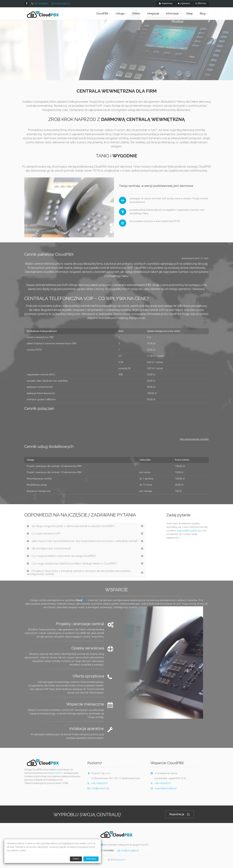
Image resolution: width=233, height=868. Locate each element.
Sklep (190, 14)
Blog (202, 14)
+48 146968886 (41, 4)
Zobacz (76, 859)
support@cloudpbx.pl (188, 531)
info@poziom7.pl (98, 788)
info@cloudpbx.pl (62, 4)
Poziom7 (58, 773)
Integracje (153, 14)
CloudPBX (102, 14)
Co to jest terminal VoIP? (44, 534)
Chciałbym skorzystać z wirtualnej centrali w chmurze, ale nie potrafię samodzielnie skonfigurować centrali (79, 573)
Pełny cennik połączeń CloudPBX (194, 439)
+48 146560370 (99, 783)
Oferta (136, 14)
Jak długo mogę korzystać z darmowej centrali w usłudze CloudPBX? (71, 526)
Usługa (120, 14)
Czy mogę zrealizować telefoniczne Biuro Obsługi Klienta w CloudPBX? (72, 564)
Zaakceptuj (91, 859)
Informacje (172, 14)
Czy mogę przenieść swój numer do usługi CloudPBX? (62, 556)
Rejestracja (180, 814)
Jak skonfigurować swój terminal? (49, 548)
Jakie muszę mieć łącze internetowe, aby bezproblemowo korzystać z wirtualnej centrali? (83, 541)
